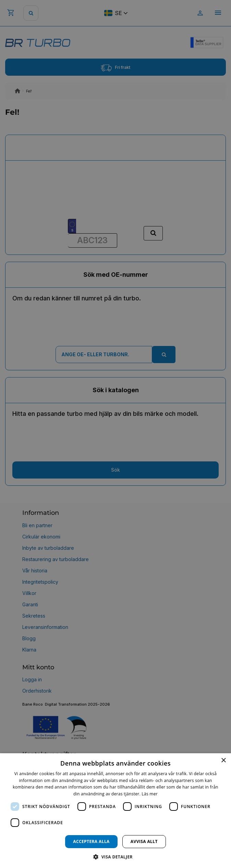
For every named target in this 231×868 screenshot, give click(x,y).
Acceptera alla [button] (91, 841)
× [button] (223, 761)
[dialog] (115, 811)
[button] (115, 857)
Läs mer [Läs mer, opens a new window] (150, 794)
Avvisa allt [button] (144, 841)
